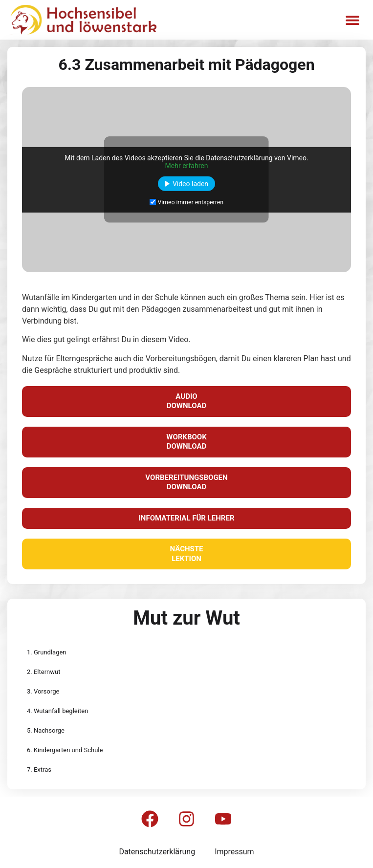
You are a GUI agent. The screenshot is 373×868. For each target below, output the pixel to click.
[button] (352, 20)
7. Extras (39, 770)
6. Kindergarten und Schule (65, 750)
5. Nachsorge (46, 730)
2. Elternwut (44, 672)
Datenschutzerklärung (157, 852)
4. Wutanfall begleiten (57, 711)
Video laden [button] (190, 183)
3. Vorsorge (43, 691)
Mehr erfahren (187, 165)
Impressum (234, 852)
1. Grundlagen (47, 652)
